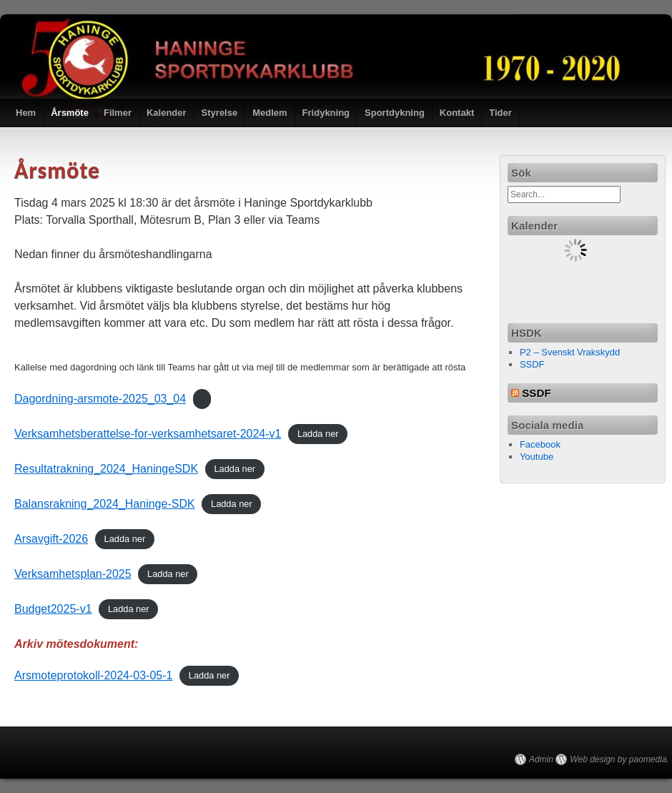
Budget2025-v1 (53, 609)
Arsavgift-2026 (51, 539)
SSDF (532, 364)
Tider (500, 113)
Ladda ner (318, 434)
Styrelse (220, 113)
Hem (26, 113)
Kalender (167, 113)
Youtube (537, 457)
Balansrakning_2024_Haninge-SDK (105, 504)
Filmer (118, 113)
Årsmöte (70, 113)
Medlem (270, 113)
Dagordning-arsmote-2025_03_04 (100, 399)
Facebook (540, 444)
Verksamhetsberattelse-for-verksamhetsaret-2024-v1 (148, 434)
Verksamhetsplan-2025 (73, 574)
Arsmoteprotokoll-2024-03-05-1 (93, 675)
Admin (541, 759)
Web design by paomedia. (619, 759)
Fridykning (326, 113)
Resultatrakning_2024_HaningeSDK (106, 469)
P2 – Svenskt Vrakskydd (570, 352)
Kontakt (457, 113)
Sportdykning (395, 113)
